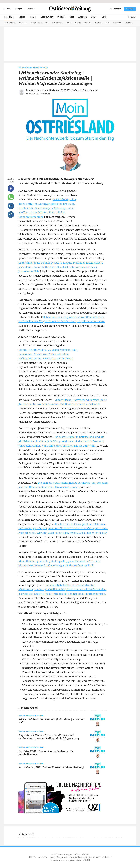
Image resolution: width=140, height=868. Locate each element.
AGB (31, 857)
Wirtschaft (118, 23)
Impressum (51, 857)
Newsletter (31, 9)
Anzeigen (83, 17)
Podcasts (61, 17)
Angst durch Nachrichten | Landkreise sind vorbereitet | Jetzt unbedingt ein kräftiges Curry (49, 737)
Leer (47, 23)
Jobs (72, 17)
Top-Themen (10, 23)
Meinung (129, 23)
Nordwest (23, 23)
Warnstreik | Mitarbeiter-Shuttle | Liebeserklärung (51, 767)
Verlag (105, 17)
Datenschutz (39, 857)
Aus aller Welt (36, 23)
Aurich (69, 23)
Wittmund (98, 23)
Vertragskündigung (79, 857)
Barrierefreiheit (63, 857)
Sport (108, 23)
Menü (7, 9)
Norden (87, 23)
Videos (22, 17)
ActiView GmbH (83, 860)
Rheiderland (58, 23)
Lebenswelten (47, 17)
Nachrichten (10, 17)
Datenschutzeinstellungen (100, 857)
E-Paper (19, 9)
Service (94, 17)
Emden (78, 23)
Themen (33, 17)
